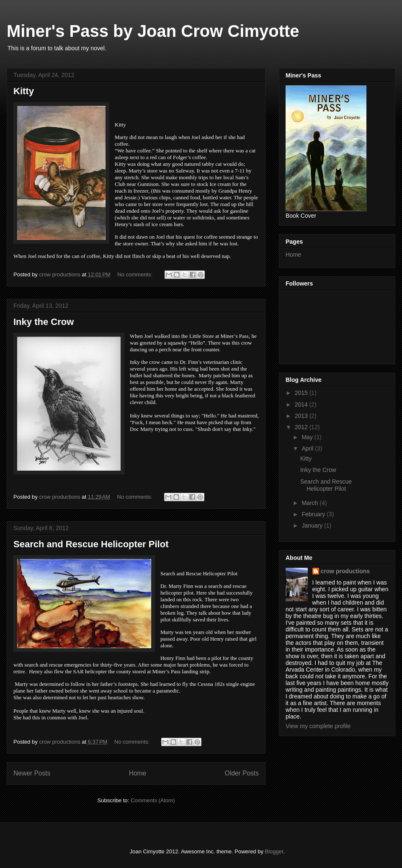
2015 (302, 393)
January (313, 525)
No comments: (135, 274)
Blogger (274, 851)
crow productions (345, 571)
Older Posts (242, 773)
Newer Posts (32, 773)
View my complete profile (318, 726)
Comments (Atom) (153, 800)
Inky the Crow (44, 322)
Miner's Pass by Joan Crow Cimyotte (153, 31)
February (314, 514)
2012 (302, 427)
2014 (302, 404)
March (311, 503)
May (308, 437)
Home (138, 773)
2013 (302, 416)
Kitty (24, 91)
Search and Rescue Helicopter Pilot (91, 544)
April (308, 448)
